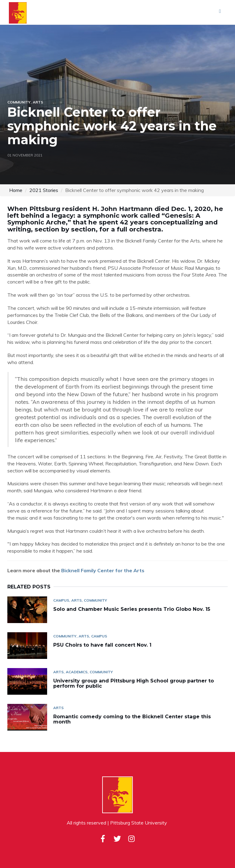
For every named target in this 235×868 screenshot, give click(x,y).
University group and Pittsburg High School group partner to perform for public (134, 684)
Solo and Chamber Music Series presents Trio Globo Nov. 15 (132, 609)
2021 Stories (44, 190)
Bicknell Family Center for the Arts (103, 570)
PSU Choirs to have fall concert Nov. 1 (102, 645)
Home (16, 190)
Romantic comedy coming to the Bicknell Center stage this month (132, 719)
